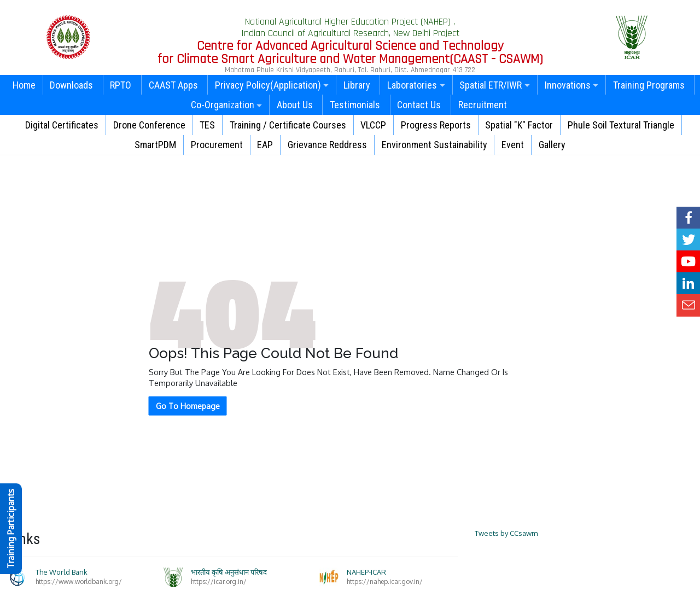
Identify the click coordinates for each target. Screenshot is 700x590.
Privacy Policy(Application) (272, 85)
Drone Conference (149, 125)
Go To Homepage (188, 406)
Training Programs (649, 85)
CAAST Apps (173, 85)
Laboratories (416, 85)
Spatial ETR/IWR (495, 85)
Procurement (217, 145)
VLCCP (373, 125)
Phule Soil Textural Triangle (621, 125)
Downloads (71, 85)
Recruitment (483, 105)
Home (24, 85)
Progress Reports (436, 125)
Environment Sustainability (434, 145)
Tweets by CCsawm (506, 533)
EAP (265, 145)
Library (357, 85)
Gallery (552, 145)
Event (513, 145)
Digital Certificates (62, 125)
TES (207, 125)
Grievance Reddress (327, 145)
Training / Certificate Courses (288, 125)
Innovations (572, 85)
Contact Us (419, 105)
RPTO (121, 85)
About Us (295, 105)
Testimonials (355, 105)
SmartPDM (155, 145)
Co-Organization (227, 105)
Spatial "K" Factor (519, 125)
